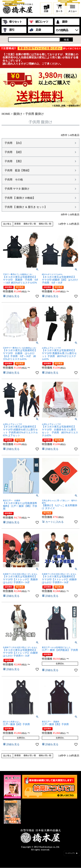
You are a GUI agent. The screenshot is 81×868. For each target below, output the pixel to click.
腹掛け (18, 114)
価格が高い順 (45, 224)
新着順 (18, 224)
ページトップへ (71, 853)
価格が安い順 (30, 224)
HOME (6, 114)
